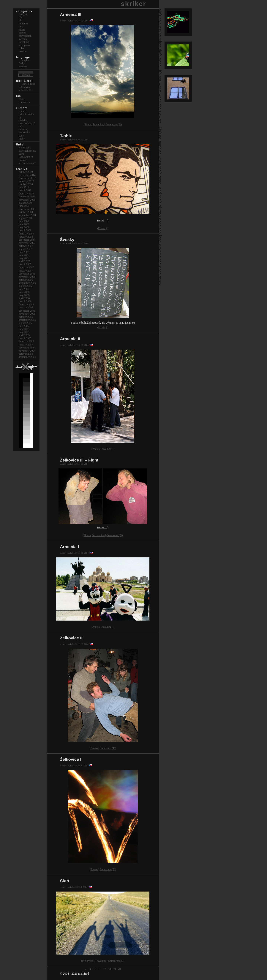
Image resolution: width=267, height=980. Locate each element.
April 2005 (24, 335)
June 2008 (24, 224)
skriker (134, 4)
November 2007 (27, 243)
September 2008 (27, 215)
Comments (24, 102)
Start (65, 881)
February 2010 (26, 194)
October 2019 (26, 172)
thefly (22, 139)
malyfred (83, 974)
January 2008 (26, 237)
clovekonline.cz (27, 151)
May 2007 (24, 258)
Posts (21, 99)
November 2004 (27, 351)
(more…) (103, 220)
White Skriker (26, 90)
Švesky (67, 240)
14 (90, 969)
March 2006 (25, 301)
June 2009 (24, 206)
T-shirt (66, 136)
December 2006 (27, 274)
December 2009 (27, 196)
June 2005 (24, 329)
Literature (23, 23)
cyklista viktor (26, 114)
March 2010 (25, 190)
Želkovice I (71, 759)
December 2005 (27, 311)
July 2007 (24, 252)
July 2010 (24, 187)
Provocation (98, 535)
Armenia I (69, 547)
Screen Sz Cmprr (27, 163)
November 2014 (27, 175)
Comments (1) (107, 748)
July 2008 (24, 221)
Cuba (21, 48)
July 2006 (24, 289)
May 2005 (24, 332)
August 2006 (25, 286)
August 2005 (25, 323)
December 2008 (27, 209)
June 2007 (24, 255)
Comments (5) (114, 535)
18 (109, 969)
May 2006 (24, 295)
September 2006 (27, 283)
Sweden (23, 39)
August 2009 (25, 203)
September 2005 (27, 320)
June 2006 (24, 292)
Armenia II (70, 339)
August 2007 (25, 249)
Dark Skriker (29, 84)
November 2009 (27, 200)
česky (22, 63)
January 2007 (26, 271)
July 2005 (24, 326)
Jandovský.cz (26, 157)
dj (20, 117)
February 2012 (26, 181)
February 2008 (26, 234)
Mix (84, 961)
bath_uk (23, 14)
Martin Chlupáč (27, 123)
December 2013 (27, 178)
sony (21, 136)
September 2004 (27, 357)
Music (22, 30)
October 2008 (26, 212)
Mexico (23, 51)
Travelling (98, 124)
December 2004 (27, 348)
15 (95, 969)
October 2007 (26, 246)
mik (21, 126)
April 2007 (24, 261)
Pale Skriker (25, 87)
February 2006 (26, 305)
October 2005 (26, 317)
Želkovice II (71, 638)
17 (105, 969)
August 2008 (25, 218)
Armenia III (71, 14)
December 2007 (27, 240)
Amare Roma (25, 148)
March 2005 (25, 338)
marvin (22, 160)
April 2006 (24, 298)
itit (20, 20)
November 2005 (27, 314)
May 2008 (24, 227)
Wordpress (24, 45)
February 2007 (26, 267)
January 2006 (26, 307)
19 (114, 969)
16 (100, 969)
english (26, 60)
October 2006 (26, 280)
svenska (23, 66)
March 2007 (25, 264)
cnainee (23, 111)
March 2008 (25, 230)
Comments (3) (113, 124)
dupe (21, 154)
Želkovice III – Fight (79, 460)
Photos (88, 124)
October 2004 (26, 354)
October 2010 (26, 184)
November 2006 (27, 277)
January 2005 (26, 345)
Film (21, 17)
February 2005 (26, 341)
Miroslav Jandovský (24, 131)
